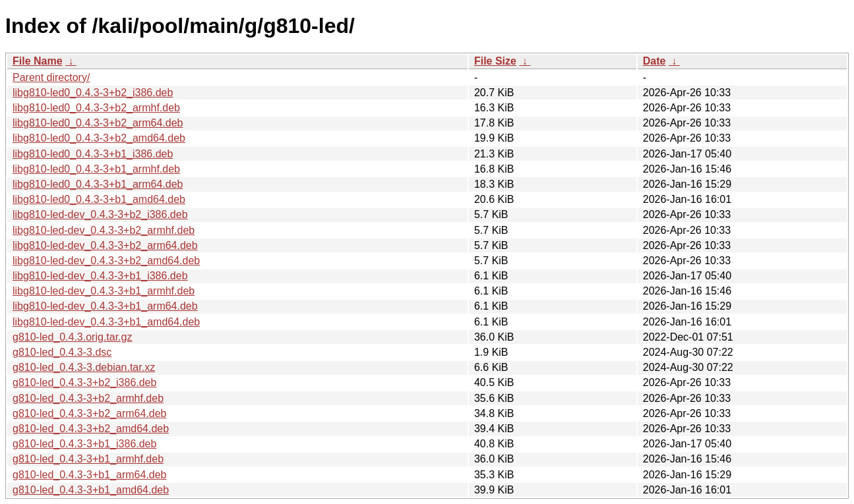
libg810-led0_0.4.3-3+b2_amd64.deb (99, 138)
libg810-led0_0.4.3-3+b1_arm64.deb (98, 184)
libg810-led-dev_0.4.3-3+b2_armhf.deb (104, 230)
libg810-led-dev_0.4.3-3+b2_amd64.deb (106, 261)
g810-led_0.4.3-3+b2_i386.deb (84, 382)
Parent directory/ (51, 77)
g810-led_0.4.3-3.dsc (62, 352)
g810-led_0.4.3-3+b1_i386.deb (84, 444)
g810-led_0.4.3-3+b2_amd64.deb (91, 429)
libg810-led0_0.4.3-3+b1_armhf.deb (96, 169)
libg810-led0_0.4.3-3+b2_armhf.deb (96, 108)
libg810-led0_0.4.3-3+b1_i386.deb (93, 154)
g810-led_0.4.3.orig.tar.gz (72, 337)
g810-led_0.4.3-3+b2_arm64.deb (90, 413)
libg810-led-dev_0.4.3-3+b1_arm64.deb (105, 306)
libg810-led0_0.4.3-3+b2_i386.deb (93, 93)
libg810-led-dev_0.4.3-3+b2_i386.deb (100, 214)
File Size (495, 61)
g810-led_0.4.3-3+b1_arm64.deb (90, 475)
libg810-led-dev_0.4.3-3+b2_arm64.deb (105, 245)
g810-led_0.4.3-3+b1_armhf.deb (88, 459)
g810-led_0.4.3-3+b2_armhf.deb (88, 398)
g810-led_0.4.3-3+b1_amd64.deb (91, 490)
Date (655, 61)
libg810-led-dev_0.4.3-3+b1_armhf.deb (104, 291)
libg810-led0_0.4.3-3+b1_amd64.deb (99, 199)
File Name (38, 61)
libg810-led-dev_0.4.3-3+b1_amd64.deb (106, 322)
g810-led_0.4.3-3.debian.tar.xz (84, 367)
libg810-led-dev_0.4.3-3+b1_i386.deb (100, 276)
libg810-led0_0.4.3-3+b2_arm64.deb (98, 123)
